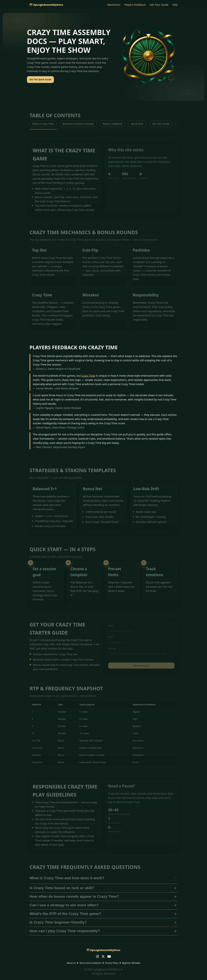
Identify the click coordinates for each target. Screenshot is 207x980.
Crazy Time (88, 376)
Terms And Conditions (90, 963)
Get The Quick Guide (40, 80)
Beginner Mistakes (131, 963)
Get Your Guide (159, 5)
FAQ (175, 5)
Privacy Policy (112, 963)
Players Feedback (135, 5)
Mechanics (114, 5)
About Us (71, 963)
